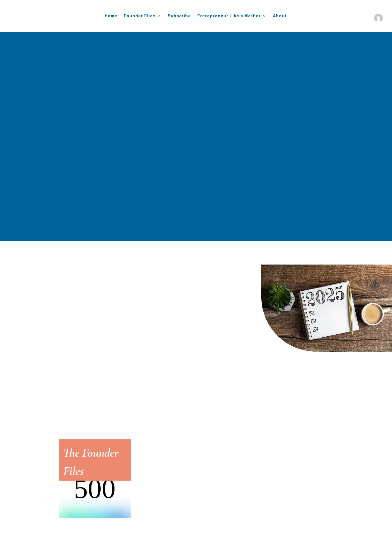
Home (111, 16)
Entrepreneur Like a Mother (229, 16)
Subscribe (179, 16)
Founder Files (140, 16)
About (280, 16)
